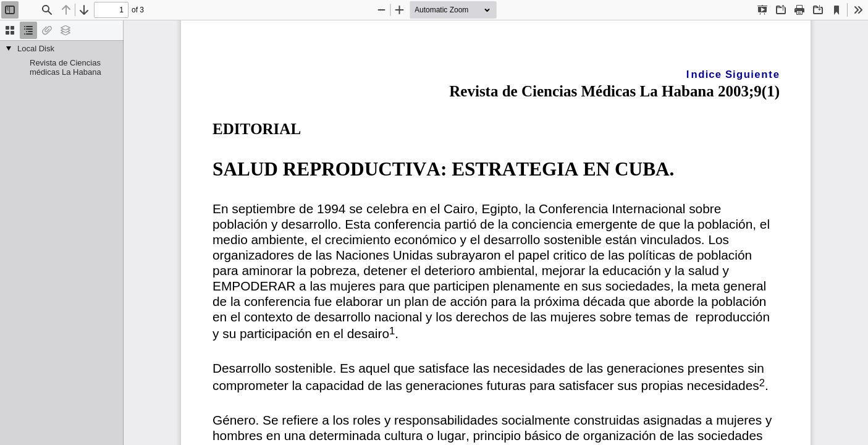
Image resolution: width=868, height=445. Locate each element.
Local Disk (36, 49)
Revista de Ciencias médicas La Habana (65, 67)
